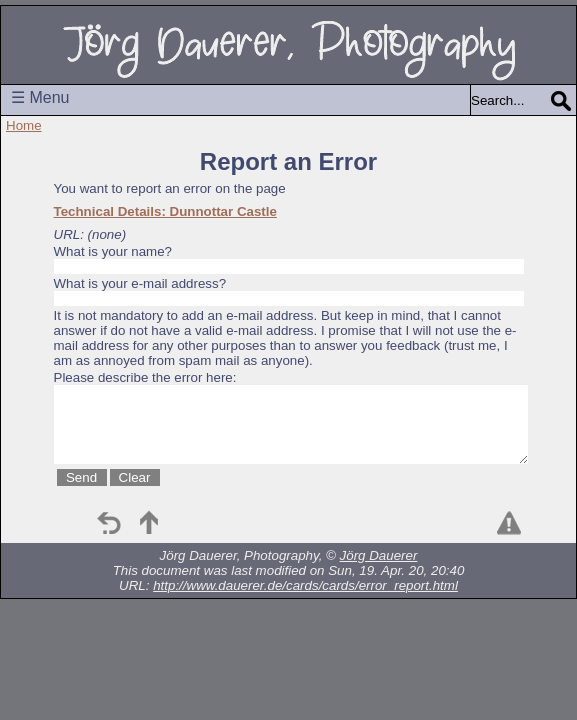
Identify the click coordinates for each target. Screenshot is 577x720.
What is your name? (113, 251)
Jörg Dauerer (379, 555)
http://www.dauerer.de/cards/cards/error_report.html (305, 585)
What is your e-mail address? (140, 283)
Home (24, 125)
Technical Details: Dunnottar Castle (165, 211)
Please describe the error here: (145, 377)
